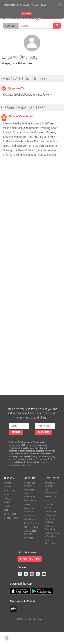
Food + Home (10, 514)
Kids (6, 510)
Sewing (37, 95)
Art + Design (9, 491)
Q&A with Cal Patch (34, 146)
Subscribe (44, 432)
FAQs (47, 500)
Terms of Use (50, 511)
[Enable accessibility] (6, 638)
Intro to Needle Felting (16, 123)
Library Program (31, 523)
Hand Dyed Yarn (12, 146)
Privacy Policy (25, 465)
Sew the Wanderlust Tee (18, 137)
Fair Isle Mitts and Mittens (39, 132)
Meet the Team (31, 500)
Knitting (8, 95)
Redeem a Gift (51, 497)
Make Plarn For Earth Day (42, 141)
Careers (28, 504)
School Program (31, 527)
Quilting (8, 502)
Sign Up (16, 432)
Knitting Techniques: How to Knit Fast (35, 155)
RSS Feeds (29, 538)
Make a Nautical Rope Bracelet (21, 128)
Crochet (18, 95)
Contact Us (29, 515)
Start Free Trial (30, 559)
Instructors (29, 490)
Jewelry (47, 95)
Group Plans (30, 519)
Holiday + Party (11, 518)
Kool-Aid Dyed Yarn (42, 123)
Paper (28, 95)
